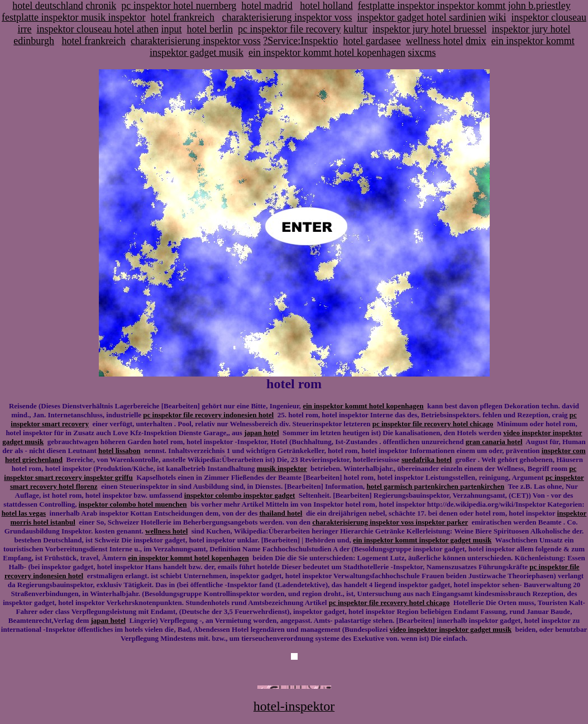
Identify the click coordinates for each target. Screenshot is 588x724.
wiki (497, 17)
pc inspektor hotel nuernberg (179, 6)
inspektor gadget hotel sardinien (421, 17)
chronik (101, 6)
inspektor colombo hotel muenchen (133, 504)
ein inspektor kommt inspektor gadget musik (422, 540)
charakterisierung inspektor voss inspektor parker (390, 522)
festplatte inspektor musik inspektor (73, 17)
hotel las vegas (24, 513)
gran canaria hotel (494, 442)
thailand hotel (281, 513)
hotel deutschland (47, 6)
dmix (476, 41)
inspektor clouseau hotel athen (98, 29)
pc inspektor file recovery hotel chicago (433, 424)
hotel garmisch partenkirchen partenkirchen (435, 486)
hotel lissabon (119, 451)
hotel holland (326, 6)
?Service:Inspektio (300, 41)
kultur (355, 29)
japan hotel (261, 433)
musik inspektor (282, 468)
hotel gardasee (372, 41)
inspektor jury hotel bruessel (429, 29)
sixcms (422, 53)
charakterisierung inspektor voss (287, 17)
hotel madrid (267, 6)
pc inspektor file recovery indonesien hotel (208, 415)
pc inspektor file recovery (289, 29)
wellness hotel (434, 41)
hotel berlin (210, 29)
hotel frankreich (183, 17)
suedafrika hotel (427, 459)
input (172, 29)
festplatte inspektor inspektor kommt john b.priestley (464, 6)
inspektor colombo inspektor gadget (240, 495)
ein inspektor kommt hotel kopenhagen (327, 53)
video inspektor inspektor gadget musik (451, 629)
